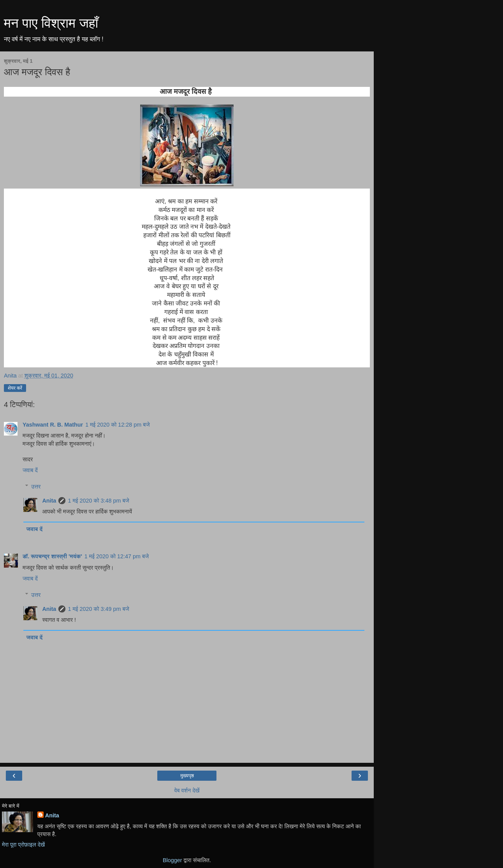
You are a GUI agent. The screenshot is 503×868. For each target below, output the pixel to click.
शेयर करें (15, 388)
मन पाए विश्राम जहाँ (51, 23)
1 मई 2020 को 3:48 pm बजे (98, 501)
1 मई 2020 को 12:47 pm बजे (117, 556)
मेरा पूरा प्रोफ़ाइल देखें (23, 845)
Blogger (172, 860)
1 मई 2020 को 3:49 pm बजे (98, 609)
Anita (49, 501)
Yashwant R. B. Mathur (53, 425)
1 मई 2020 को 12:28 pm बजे (117, 425)
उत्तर (36, 487)
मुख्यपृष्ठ (187, 776)
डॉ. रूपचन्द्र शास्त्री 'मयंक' (52, 556)
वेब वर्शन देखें (187, 790)
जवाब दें (30, 470)
